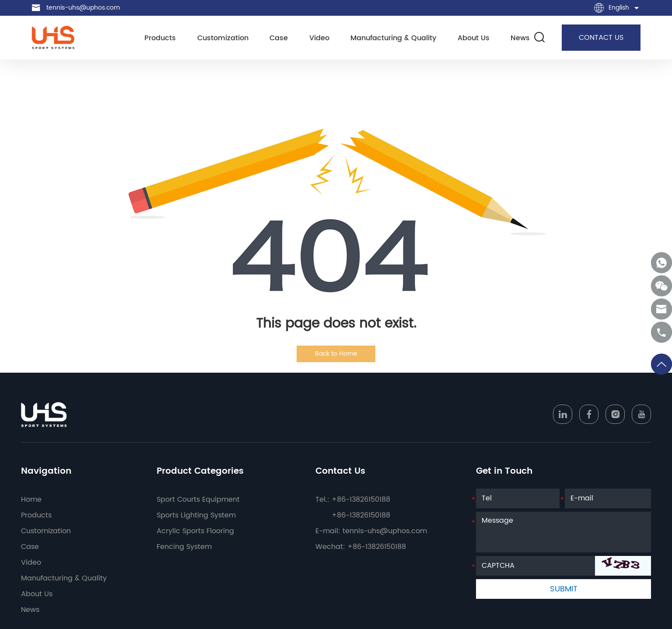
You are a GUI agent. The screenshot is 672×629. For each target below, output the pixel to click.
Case (279, 38)
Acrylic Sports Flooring (195, 531)
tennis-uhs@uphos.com (83, 8)
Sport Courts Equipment (198, 500)
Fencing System (184, 547)
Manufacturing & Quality (393, 38)
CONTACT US (601, 38)
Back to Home (336, 354)
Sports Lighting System (196, 515)
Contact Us (340, 472)
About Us (474, 38)
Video (319, 38)
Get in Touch (504, 472)
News (520, 38)
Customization (223, 38)
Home (31, 500)
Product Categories (200, 472)
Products (160, 38)
